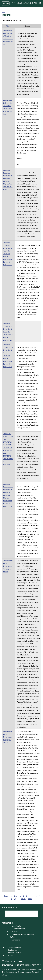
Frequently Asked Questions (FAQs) (21, 936)
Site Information (14, 947)
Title (8, 26)
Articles (15, 931)
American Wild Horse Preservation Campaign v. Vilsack (8, 737)
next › (23, 899)
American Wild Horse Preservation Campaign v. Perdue (8, 566)
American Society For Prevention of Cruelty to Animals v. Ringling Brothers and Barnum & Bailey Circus (8, 254)
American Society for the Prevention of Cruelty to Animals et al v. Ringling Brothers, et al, (8, 332)
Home (3, 12)
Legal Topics (17, 926)
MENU (6, 4)
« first (5, 896)
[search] (18, 914)
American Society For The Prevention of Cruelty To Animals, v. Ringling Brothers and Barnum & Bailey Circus (8, 495)
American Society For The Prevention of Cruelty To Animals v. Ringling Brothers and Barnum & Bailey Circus (8, 356)
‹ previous (14, 896)
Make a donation (15, 953)
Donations (16, 940)
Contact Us (12, 950)
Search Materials (18, 929)
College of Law (35, 969)
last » (30, 899)
